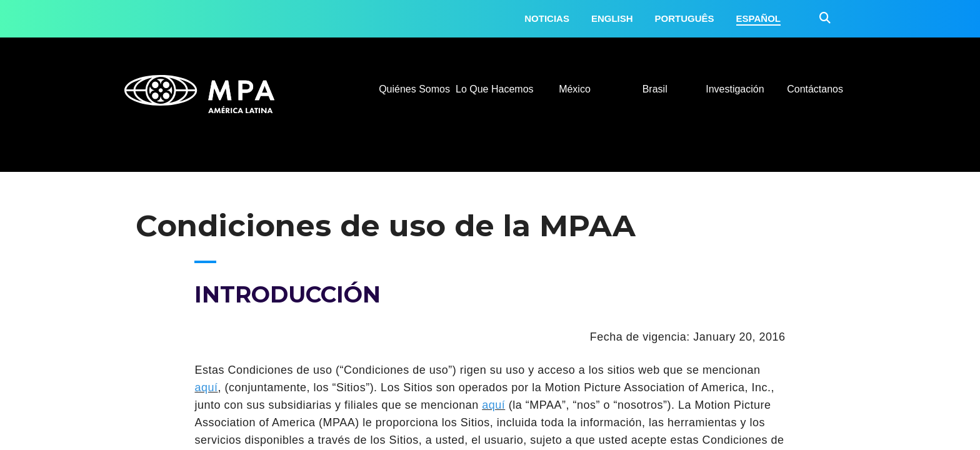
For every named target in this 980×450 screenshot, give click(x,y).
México (575, 89)
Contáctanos (815, 89)
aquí (206, 387)
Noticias (547, 18)
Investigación (735, 89)
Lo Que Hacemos (495, 89)
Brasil (655, 89)
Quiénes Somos (414, 89)
